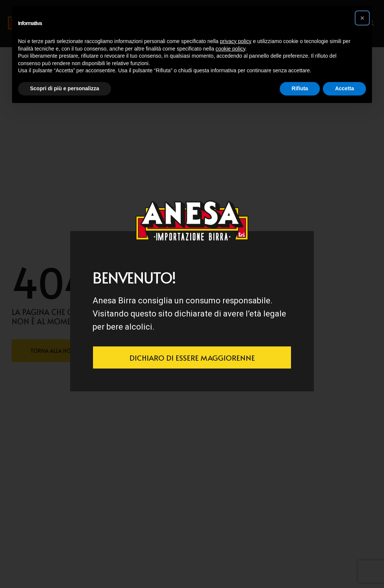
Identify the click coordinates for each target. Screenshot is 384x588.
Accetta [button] (344, 88)
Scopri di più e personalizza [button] (64, 88)
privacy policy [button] (236, 41)
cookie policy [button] (230, 49)
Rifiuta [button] (300, 88)
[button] (362, 18)
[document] (192, 294)
